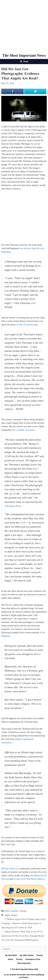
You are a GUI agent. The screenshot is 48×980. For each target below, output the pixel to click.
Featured (14, 911)
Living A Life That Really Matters (29, 879)
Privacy (19, 959)
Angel (7, 915)
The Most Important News (24, 55)
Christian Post (12, 506)
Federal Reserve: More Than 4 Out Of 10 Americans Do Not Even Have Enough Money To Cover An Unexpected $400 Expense (23, 936)
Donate (40, 955)
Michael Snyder (9, 869)
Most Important (24, 963)
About (10, 959)
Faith (7, 911)
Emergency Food (33, 959)
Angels (14, 915)
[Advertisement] (24, 27)
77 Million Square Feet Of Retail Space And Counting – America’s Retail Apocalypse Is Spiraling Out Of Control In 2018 (23, 923)
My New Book (11, 955)
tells (33, 303)
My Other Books (27, 955)
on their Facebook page (27, 325)
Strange (23, 911)
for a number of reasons (23, 430)
